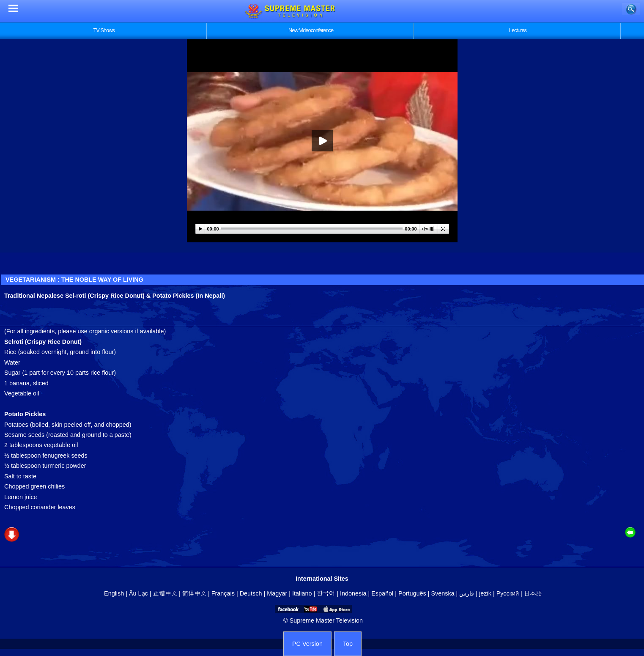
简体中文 (194, 593)
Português (412, 593)
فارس (467, 593)
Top (348, 644)
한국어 (326, 593)
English (114, 593)
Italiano (302, 593)
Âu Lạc (138, 593)
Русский (508, 593)
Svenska (443, 593)
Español (382, 593)
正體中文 (165, 593)
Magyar (277, 593)
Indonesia (353, 593)
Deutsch (251, 593)
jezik (485, 593)
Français (223, 593)
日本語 (533, 593)
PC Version (307, 644)
